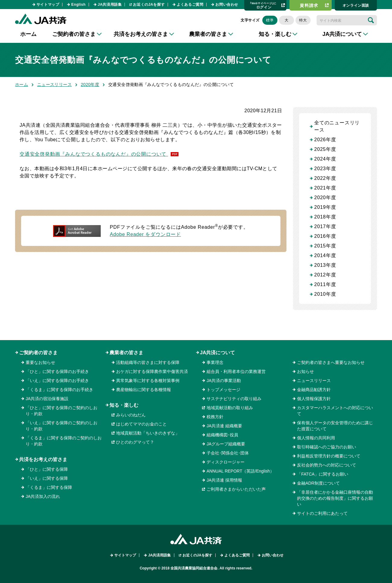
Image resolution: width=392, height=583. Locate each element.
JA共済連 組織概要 (224, 426)
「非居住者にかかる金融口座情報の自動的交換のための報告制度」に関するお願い (335, 498)
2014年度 (325, 255)
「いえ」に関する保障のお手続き (57, 381)
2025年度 (325, 149)
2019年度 (325, 207)
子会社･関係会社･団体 (228, 453)
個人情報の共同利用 (316, 438)
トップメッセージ (223, 390)
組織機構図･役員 (222, 435)
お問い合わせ (227, 5)
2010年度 (325, 294)
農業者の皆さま (126, 353)
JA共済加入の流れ (43, 496)
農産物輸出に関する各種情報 (144, 390)
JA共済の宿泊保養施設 (47, 399)
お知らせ (305, 371)
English (78, 5)
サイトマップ (48, 5)
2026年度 (325, 140)
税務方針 (215, 417)
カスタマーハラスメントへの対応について (335, 411)
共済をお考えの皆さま (43, 459)
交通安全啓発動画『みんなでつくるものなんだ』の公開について (94, 154)
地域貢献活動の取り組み (230, 408)
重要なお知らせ (40, 362)
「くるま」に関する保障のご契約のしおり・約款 (64, 441)
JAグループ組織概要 (226, 444)
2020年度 (90, 84)
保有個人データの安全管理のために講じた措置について (335, 426)
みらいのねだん (131, 415)
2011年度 (325, 284)
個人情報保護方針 (314, 399)
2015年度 (325, 246)
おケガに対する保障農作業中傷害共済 (152, 371)
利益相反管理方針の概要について (329, 456)
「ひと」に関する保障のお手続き (57, 371)
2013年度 (325, 265)
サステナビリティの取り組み (234, 399)
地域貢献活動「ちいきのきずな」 (148, 433)
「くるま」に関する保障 (49, 487)
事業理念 (215, 362)
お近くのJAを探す (149, 5)
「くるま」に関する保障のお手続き (59, 390)
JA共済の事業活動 (224, 381)
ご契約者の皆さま (38, 353)
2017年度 (325, 226)
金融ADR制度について (318, 483)
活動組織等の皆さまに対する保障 (148, 362)
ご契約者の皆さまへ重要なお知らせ (331, 362)
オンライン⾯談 (356, 5)
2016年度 (325, 236)
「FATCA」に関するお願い (323, 474)
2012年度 (325, 275)
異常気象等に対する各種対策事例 (148, 381)
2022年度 (325, 178)
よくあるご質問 (190, 5)
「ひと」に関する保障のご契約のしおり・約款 (62, 411)
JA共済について (217, 353)
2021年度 (325, 188)
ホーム (28, 34)
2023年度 (325, 169)
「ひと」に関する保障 (47, 469)
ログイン (263, 5)
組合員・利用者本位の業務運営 (236, 371)
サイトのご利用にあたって (322, 513)
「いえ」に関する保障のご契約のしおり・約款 (62, 426)
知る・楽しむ (124, 405)
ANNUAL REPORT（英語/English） (240, 471)
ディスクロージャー (226, 462)
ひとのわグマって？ (135, 442)
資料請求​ (309, 5)
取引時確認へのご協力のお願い (327, 447)
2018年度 (325, 217)
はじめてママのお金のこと (141, 424)
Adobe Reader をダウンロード (145, 234)
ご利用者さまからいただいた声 (236, 489)
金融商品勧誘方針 (314, 390)
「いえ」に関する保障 (47, 478)
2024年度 (325, 159)
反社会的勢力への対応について (327, 465)
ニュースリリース (54, 84)
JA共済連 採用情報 (224, 480)
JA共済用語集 (110, 5)
